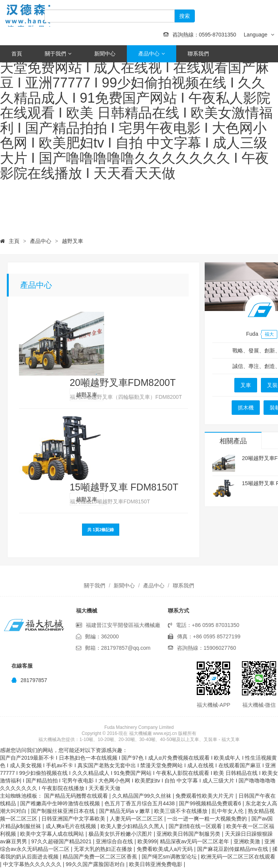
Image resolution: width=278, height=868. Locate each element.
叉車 (246, 385)
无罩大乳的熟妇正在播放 (104, 849)
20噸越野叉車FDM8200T (123, 382)
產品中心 (152, 54)
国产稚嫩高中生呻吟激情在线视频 (61, 803)
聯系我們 (198, 54)
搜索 (185, 16)
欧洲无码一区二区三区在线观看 (238, 857)
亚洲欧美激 (248, 841)
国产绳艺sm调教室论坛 (170, 857)
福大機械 (34, 15)
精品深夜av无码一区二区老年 (195, 841)
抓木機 (246, 408)
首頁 (17, 54)
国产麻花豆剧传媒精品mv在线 (233, 849)
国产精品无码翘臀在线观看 (77, 796)
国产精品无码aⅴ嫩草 (125, 811)
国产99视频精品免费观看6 (211, 803)
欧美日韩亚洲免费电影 (156, 864)
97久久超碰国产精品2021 (62, 841)
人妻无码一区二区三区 (137, 819)
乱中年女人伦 (228, 811)
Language (259, 35)
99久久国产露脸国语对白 (96, 864)
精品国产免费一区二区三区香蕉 (101, 857)
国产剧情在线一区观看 (196, 826)
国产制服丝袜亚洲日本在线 (63, 811)
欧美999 (147, 841)
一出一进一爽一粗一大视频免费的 (208, 819)
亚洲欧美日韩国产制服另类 (189, 834)
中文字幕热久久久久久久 (33, 864)
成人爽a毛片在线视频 (72, 826)
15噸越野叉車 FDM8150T (124, 487)
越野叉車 (73, 241)
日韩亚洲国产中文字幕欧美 (74, 819)
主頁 (14, 241)
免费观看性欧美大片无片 (205, 796)
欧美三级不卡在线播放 (182, 811)
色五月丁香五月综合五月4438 (140, 803)
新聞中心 (105, 54)
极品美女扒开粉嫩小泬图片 (121, 834)
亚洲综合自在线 (115, 841)
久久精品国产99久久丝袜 (142, 796)
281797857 (29, 680)
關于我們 (58, 54)
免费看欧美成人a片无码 (166, 849)
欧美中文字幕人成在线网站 (53, 834)
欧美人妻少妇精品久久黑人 (133, 826)
